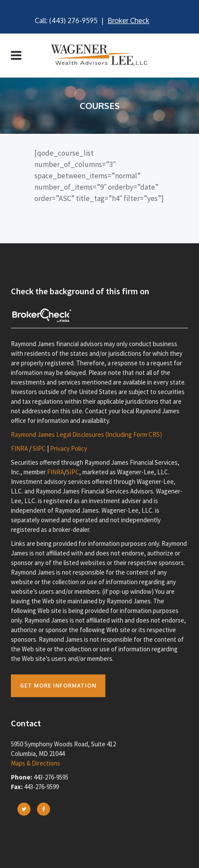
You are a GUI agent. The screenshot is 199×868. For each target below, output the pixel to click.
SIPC (39, 448)
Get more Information (58, 686)
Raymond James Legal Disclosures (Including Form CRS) (86, 434)
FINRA (19, 448)
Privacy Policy (69, 448)
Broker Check (128, 20)
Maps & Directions (35, 763)
